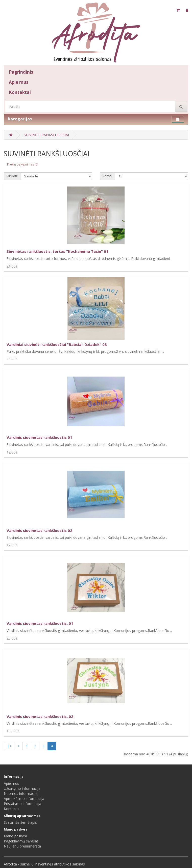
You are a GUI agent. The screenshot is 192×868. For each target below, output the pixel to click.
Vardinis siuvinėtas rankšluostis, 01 (40, 623)
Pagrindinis (21, 72)
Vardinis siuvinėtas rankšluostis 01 (39, 437)
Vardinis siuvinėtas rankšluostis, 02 (40, 716)
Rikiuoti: (12, 176)
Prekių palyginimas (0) (23, 164)
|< (9, 746)
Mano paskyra (15, 836)
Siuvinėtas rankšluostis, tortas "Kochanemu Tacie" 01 (57, 251)
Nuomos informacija (21, 793)
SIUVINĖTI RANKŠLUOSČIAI (46, 135)
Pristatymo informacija (22, 804)
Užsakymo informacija (22, 788)
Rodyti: (107, 176)
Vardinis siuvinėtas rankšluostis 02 (39, 530)
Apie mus (19, 82)
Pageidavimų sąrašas (21, 841)
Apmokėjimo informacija (24, 799)
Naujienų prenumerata (22, 846)
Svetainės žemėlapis (20, 822)
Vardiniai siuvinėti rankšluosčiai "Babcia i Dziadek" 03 (57, 344)
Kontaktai (20, 92)
